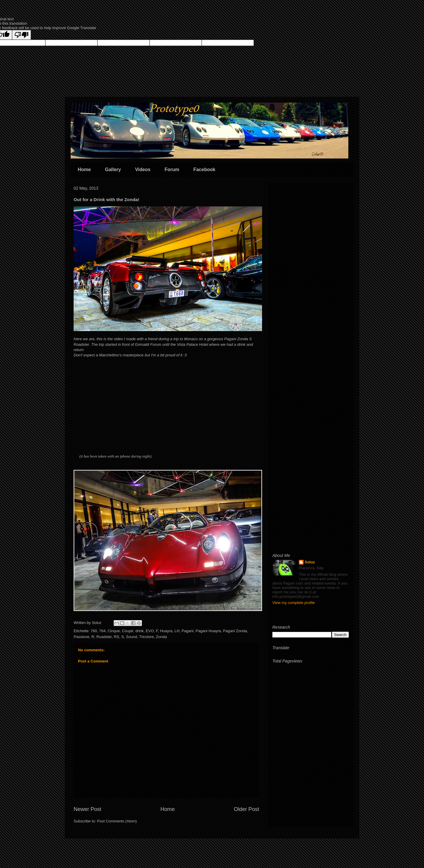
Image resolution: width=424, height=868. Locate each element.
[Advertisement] (311, 276)
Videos (143, 170)
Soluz (310, 562)
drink (140, 631)
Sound (132, 637)
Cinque (114, 631)
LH (177, 631)
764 (102, 631)
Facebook (204, 170)
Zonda (162, 637)
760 (94, 631)
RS (117, 637)
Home (84, 170)
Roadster (104, 637)
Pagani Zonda (235, 631)
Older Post (246, 809)
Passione (81, 637)
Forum (172, 170)
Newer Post (87, 809)
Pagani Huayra (208, 631)
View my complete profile (294, 603)
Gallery (113, 170)
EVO (150, 631)
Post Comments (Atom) (117, 821)
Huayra (166, 631)
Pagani (188, 631)
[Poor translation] (21, 35)
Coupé (127, 631)
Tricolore (146, 637)
